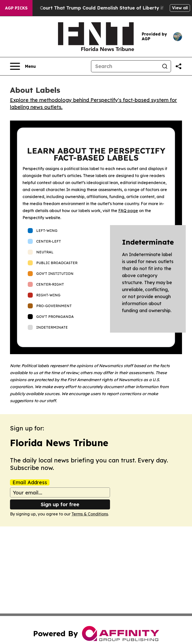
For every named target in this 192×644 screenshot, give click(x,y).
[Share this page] (178, 66)
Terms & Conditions (90, 514)
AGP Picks (16, 8)
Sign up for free (60, 504)
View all (180, 8)
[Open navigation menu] (23, 66)
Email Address (30, 482)
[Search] (125, 66)
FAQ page (128, 211)
